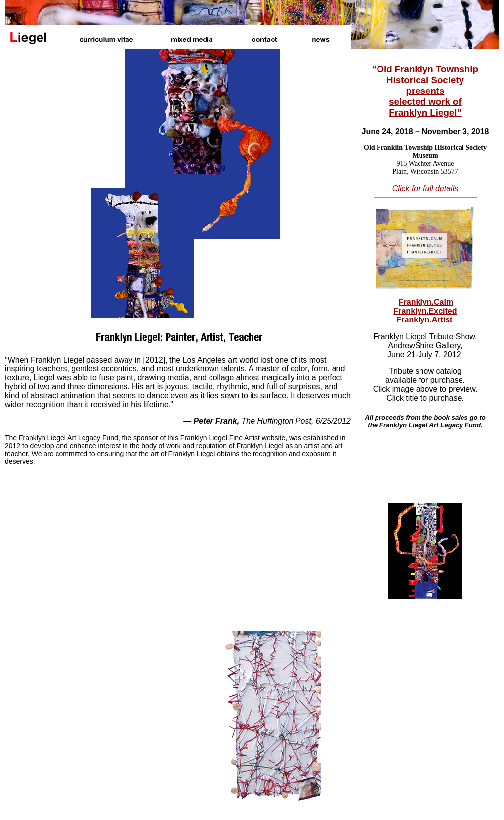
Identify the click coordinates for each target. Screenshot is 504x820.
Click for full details (425, 189)
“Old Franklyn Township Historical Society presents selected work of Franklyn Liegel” (425, 91)
